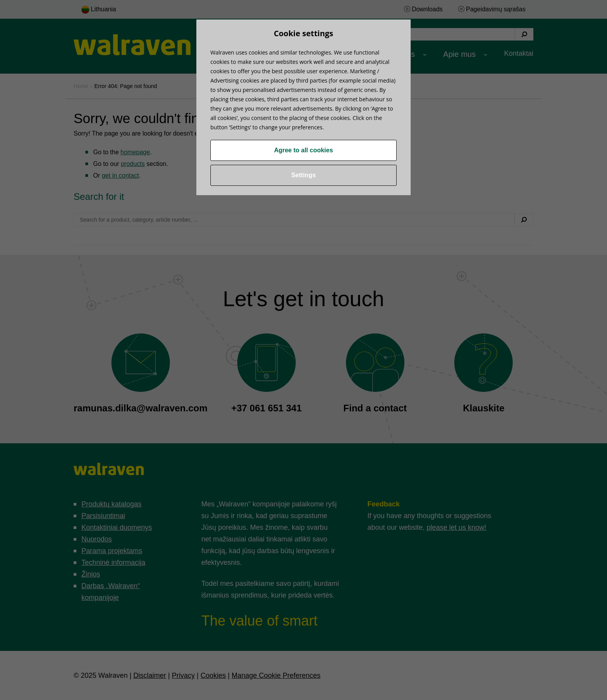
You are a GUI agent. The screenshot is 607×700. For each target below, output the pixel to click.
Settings (303, 175)
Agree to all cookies (303, 150)
